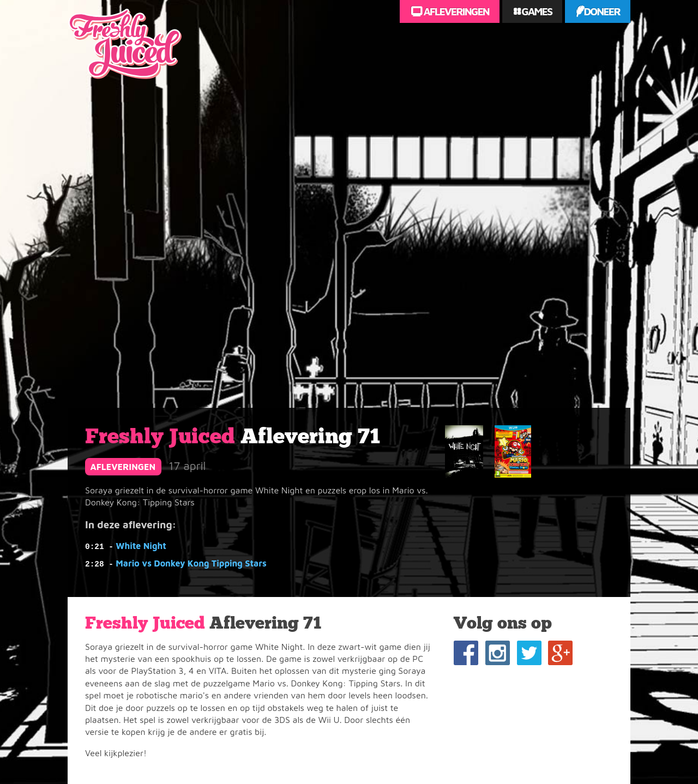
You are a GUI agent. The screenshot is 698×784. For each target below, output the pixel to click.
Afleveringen (455, 11)
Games (536, 11)
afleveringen (123, 467)
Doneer (602, 11)
